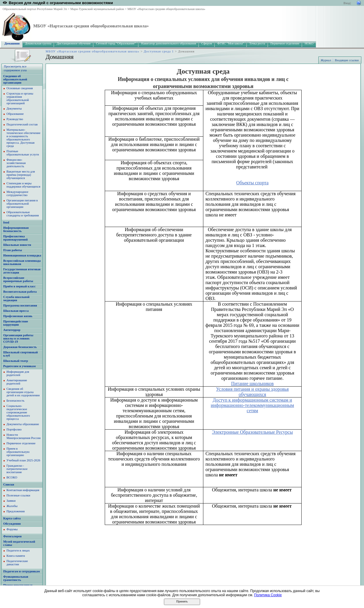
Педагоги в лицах (18, 550)
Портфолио (14, 429)
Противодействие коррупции (16, 323)
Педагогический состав (22, 124)
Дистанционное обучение (74, 43)
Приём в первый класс (19, 286)
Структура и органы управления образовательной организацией (20, 98)
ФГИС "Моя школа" (231, 43)
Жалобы (12, 506)
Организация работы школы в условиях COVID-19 (18, 338)
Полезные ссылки (18, 495)
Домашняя (12, 43)
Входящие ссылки (347, 60)
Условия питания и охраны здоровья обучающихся (252, 392)
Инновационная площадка (22, 255)
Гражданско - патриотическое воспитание (17, 469)
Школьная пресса (16, 311)
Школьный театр (16, 361)
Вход (347, 3)
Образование (15, 114)
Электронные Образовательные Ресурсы (252, 432)
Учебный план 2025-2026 (23, 460)
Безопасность (15, 401)
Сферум (207, 43)
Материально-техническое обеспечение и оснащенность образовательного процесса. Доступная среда (23, 138)
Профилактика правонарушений (15, 238)
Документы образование (23, 424)
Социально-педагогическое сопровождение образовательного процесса (18, 412)
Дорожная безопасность (20, 347)
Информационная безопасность (16, 229)
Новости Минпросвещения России (24, 436)
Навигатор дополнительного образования (168, 43)
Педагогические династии (17, 563)
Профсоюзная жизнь (18, 316)
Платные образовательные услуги (23, 153)
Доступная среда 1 (159, 51)
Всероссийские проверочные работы (18, 279)
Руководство (15, 119)
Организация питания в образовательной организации (22, 204)
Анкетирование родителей (17, 382)
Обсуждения (12, 524)
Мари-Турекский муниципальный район (97, 9)
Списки (9, 484)
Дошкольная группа (38, 43)
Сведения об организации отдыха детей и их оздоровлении (23, 392)
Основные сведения (20, 88)
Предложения (16, 511)
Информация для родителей (18, 373)
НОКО (309, 43)
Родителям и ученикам (19, 366)
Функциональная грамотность (16, 578)
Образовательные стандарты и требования (23, 214)
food (6, 222)
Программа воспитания (20, 305)
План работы (13, 250)
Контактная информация (23, 490)
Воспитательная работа (20, 292)
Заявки (11, 501)
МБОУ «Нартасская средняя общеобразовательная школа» (166, 9)
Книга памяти (16, 556)
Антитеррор (12, 330)
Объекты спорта (252, 183)
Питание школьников (252, 383)
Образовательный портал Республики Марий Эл (35, 9)
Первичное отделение (285, 43)
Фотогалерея (12, 536)
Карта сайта (12, 518)
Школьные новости (17, 245)
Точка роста (257, 43)
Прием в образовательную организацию (18, 452)
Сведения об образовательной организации (15, 79)
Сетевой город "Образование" (116, 43)
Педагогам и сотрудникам (21, 571)
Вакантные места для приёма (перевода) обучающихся (21, 175)
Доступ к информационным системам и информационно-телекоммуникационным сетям (252, 405)
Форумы (12, 529)
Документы (14, 108)
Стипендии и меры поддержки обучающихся (23, 185)
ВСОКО (12, 477)
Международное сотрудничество (17, 193)
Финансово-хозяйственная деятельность (16, 163)
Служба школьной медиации (16, 299)
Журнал (326, 60)
